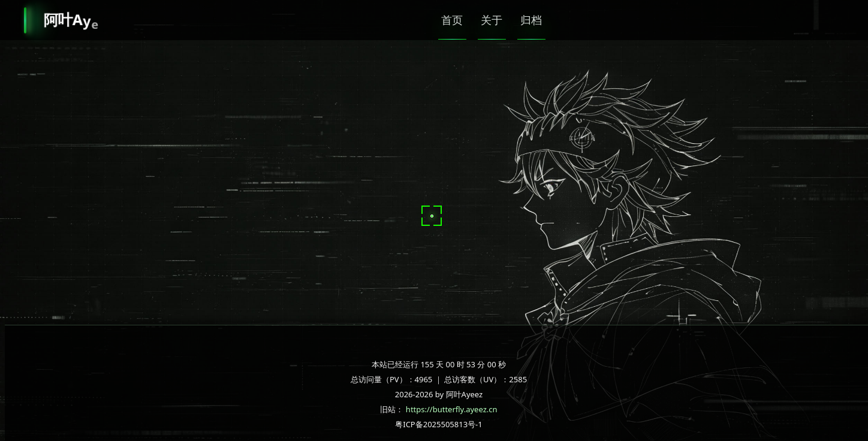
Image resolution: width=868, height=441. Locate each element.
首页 (455, 20)
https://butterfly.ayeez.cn (452, 409)
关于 (503, 20)
